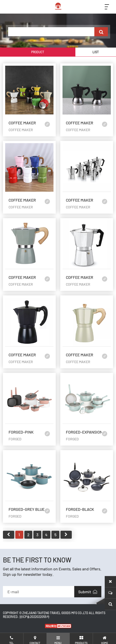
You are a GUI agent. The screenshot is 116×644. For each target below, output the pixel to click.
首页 (9, 535)
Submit (88, 592)
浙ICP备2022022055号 (34, 617)
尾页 (66, 535)
